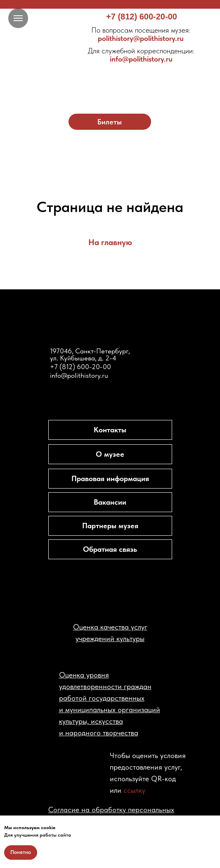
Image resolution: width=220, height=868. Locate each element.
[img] (110, 71)
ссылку (134, 790)
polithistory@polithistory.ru (141, 34)
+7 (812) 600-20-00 (142, 17)
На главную (110, 242)
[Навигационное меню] (18, 18)
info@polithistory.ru (141, 55)
